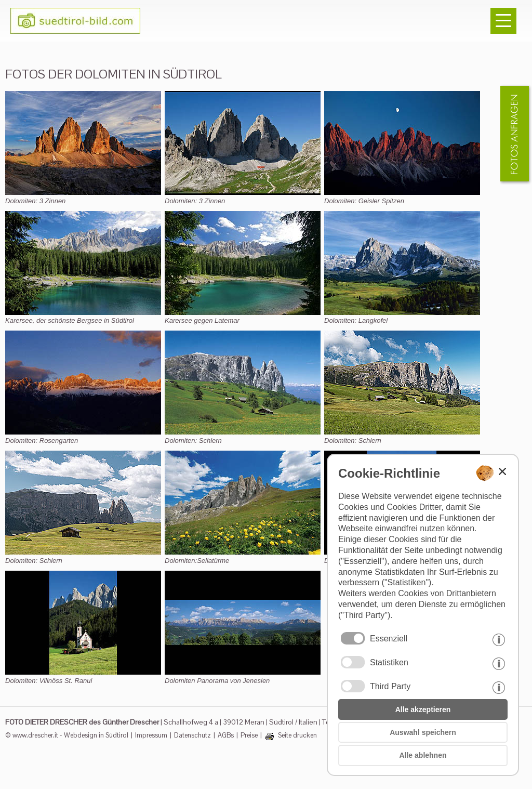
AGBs (226, 735)
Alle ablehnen (423, 755)
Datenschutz (192, 735)
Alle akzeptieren (423, 709)
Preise (249, 735)
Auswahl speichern (423, 732)
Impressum (151, 735)
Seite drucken (297, 735)
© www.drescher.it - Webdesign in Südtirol (67, 735)
